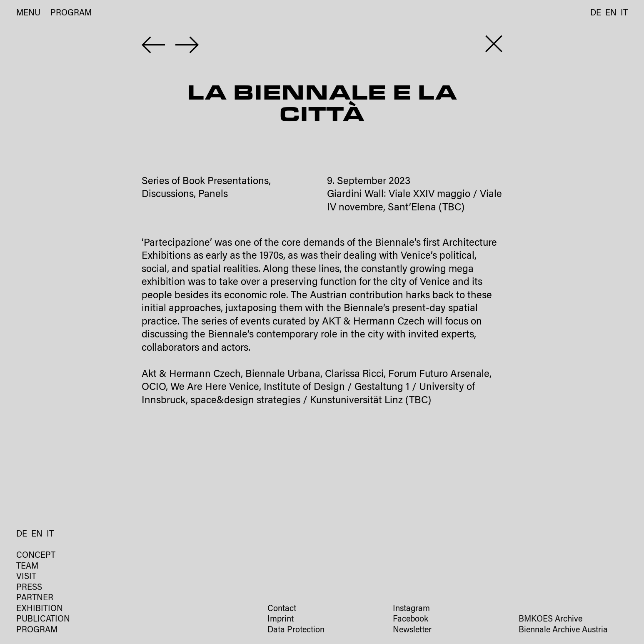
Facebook (411, 620)
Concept (36, 556)
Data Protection (296, 630)
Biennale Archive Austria (563, 630)
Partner (35, 598)
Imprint (281, 620)
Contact (282, 609)
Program (71, 14)
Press (29, 588)
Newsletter (412, 630)
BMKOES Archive (550, 620)
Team (27, 567)
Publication (43, 620)
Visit (26, 577)
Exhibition (40, 609)
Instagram (411, 609)
